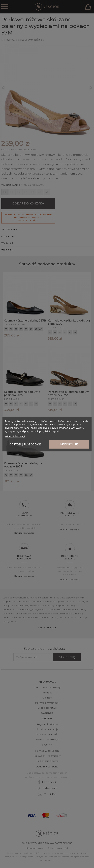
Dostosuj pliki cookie (25, 444)
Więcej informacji (15, 436)
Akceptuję (69, 444)
